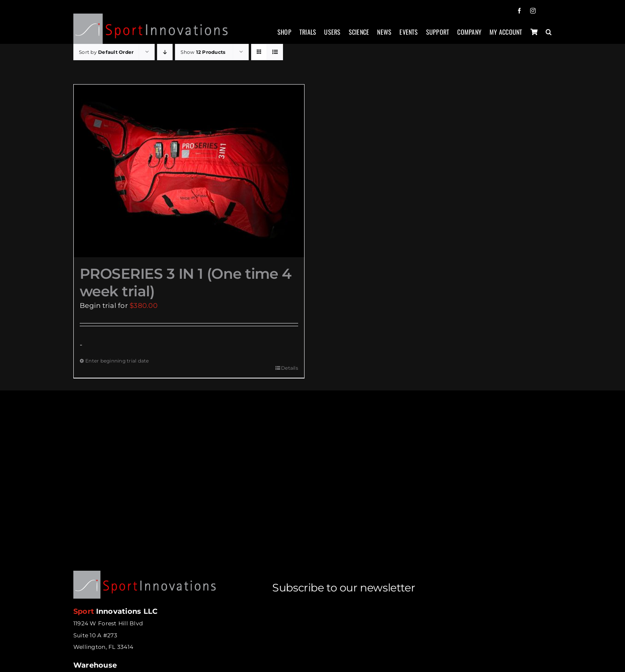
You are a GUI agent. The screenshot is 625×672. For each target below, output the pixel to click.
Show (203, 52)
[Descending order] (165, 52)
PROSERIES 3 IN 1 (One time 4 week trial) (186, 282)
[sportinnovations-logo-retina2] (151, 17)
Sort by (106, 52)
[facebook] (519, 11)
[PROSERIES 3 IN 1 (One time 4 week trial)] (189, 171)
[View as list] (275, 52)
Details (290, 368)
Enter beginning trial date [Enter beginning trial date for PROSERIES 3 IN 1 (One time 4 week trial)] (117, 361)
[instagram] (533, 11)
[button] (549, 36)
